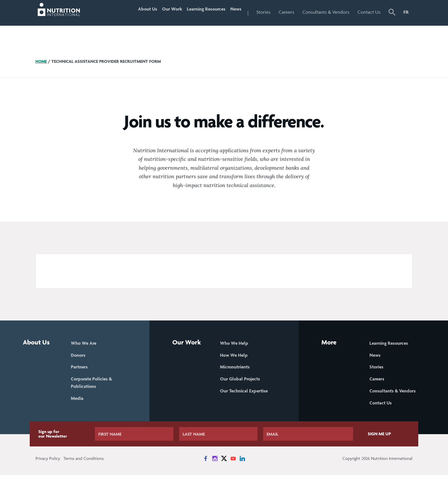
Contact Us (369, 12)
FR (406, 12)
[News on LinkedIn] (242, 460)
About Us (131, 12)
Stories (263, 12)
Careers (286, 12)
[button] (392, 13)
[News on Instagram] (215, 460)
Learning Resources (199, 12)
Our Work (160, 12)
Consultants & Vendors (326, 12)
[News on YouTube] (233, 460)
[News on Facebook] (206, 460)
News (234, 12)
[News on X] (224, 460)
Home (42, 61)
